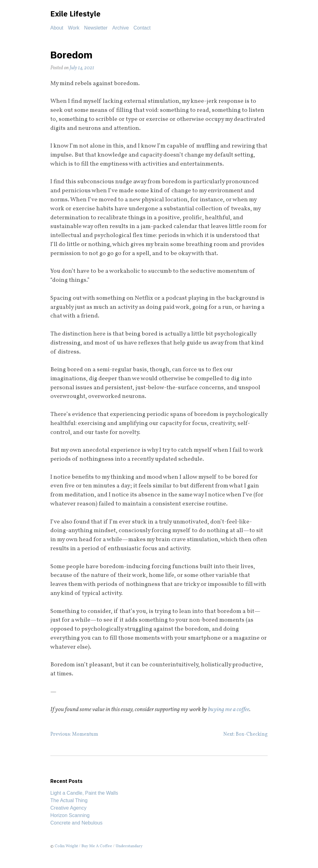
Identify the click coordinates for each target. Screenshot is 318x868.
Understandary (129, 846)
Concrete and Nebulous (76, 823)
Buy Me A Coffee (97, 846)
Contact (142, 28)
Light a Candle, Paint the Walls (84, 793)
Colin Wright (66, 846)
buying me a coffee (229, 710)
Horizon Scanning (70, 815)
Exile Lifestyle (75, 14)
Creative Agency (68, 808)
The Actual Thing (69, 800)
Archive (120, 28)
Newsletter (96, 28)
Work (74, 28)
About (57, 28)
